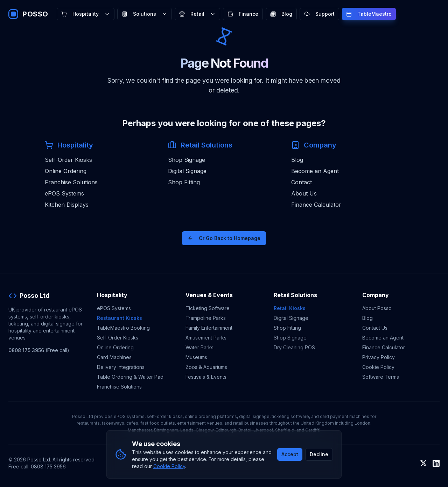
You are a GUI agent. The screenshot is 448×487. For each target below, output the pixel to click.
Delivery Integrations (121, 367)
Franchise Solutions (71, 182)
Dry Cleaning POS (294, 347)
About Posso (377, 308)
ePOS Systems (64, 193)
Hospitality (86, 14)
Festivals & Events (206, 377)
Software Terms (381, 377)
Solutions (145, 14)
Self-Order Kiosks (68, 160)
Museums (196, 357)
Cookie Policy (378, 367)
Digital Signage (187, 171)
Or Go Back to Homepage (224, 238)
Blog (281, 14)
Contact (302, 182)
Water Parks (199, 347)
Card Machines (114, 357)
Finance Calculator (316, 205)
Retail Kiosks (290, 308)
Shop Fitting (184, 182)
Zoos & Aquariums (206, 367)
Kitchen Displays (67, 205)
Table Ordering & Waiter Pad (130, 377)
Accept (290, 454)
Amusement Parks (206, 338)
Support (319, 14)
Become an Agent (315, 171)
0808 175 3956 (26, 350)
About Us (304, 193)
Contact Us (375, 328)
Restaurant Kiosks (120, 318)
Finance (243, 14)
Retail (197, 14)
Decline (319, 454)
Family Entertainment (209, 328)
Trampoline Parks (206, 318)
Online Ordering (66, 171)
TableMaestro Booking (123, 328)
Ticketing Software (208, 308)
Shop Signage (187, 160)
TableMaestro (369, 14)
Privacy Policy (379, 357)
